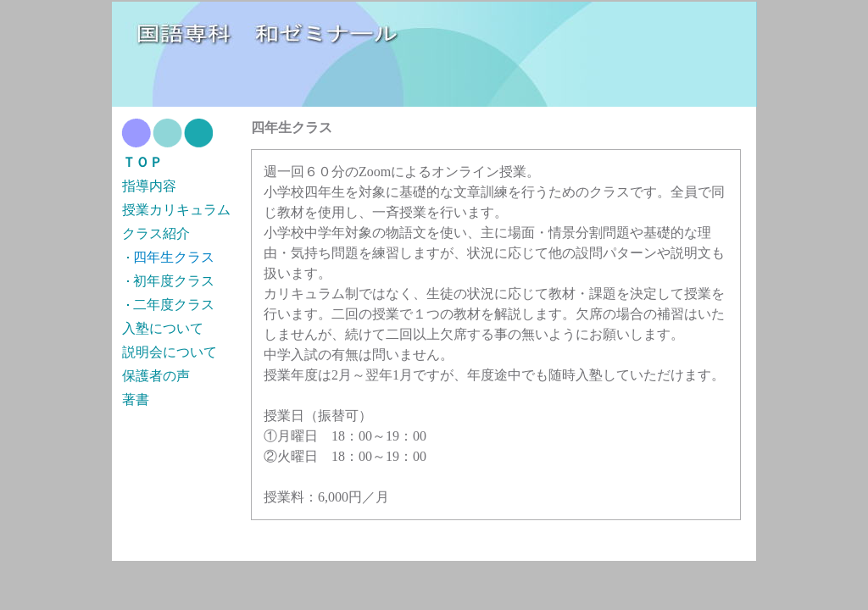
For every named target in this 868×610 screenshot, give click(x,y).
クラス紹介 (156, 233)
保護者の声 (156, 376)
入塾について (163, 328)
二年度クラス (174, 305)
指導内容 (149, 186)
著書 (136, 399)
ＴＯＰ (142, 162)
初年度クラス (174, 281)
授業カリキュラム (176, 210)
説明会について (170, 352)
